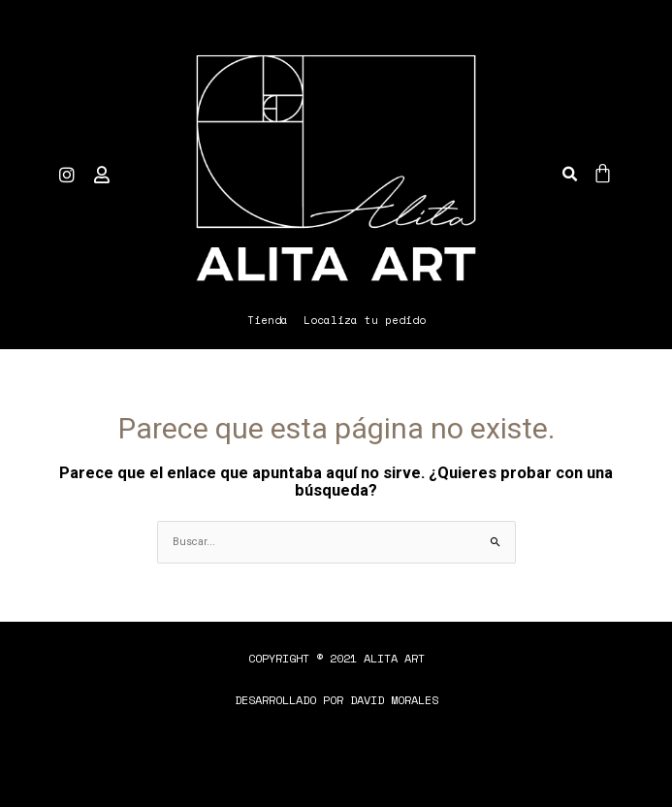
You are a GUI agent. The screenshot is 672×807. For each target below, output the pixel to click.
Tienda (268, 320)
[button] (569, 175)
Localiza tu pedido (365, 320)
